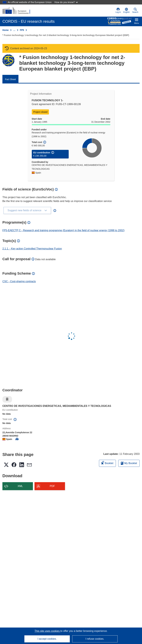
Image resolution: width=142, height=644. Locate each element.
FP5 (22, 30)
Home (6, 30)
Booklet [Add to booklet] (108, 463)
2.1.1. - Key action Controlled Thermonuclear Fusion (32, 249)
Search (135, 10)
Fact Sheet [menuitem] (10, 79)
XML (20, 486)
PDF (52, 486)
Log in (118, 10)
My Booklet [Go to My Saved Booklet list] (129, 463)
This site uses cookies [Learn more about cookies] (47, 631)
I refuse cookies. (95, 639)
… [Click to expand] (14, 30)
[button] (127, 11)
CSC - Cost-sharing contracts (19, 281)
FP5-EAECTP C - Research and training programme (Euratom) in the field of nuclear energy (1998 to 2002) (63, 230)
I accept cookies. (47, 639)
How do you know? (66, 2)
